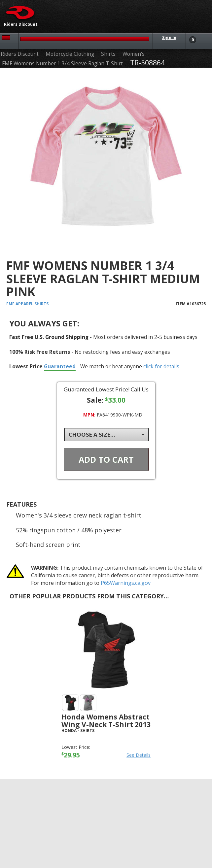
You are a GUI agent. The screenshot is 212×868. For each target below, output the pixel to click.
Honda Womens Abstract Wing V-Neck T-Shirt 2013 (106, 721)
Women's (134, 54)
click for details (161, 366)
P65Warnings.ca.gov (126, 583)
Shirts (108, 54)
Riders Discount (20, 54)
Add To (106, 459)
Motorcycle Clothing (70, 54)
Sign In (169, 37)
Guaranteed (60, 366)
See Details (139, 755)
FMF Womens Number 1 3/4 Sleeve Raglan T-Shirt (62, 64)
